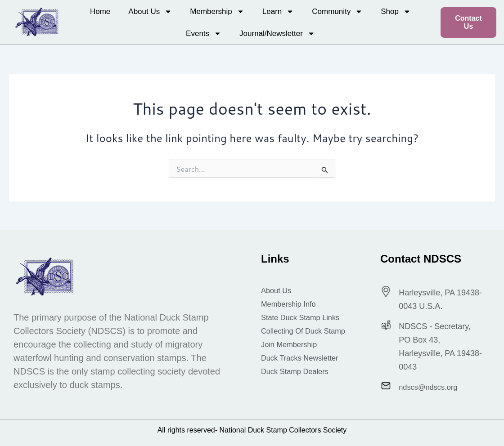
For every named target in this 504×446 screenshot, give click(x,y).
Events (204, 33)
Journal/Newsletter (277, 33)
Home (100, 11)
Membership (217, 11)
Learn (278, 11)
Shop (396, 11)
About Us (150, 11)
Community (337, 11)
